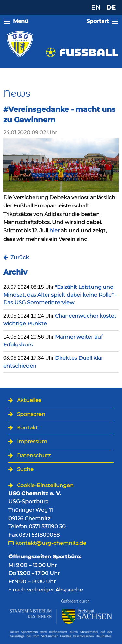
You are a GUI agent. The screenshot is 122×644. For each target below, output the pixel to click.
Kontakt (27, 428)
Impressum (32, 442)
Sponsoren (31, 414)
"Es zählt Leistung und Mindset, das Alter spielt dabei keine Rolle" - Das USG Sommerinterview (60, 295)
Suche (25, 469)
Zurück (20, 258)
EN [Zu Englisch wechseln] (96, 7)
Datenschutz (34, 456)
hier (54, 231)
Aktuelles (29, 400)
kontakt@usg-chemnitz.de (51, 543)
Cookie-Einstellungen (45, 485)
